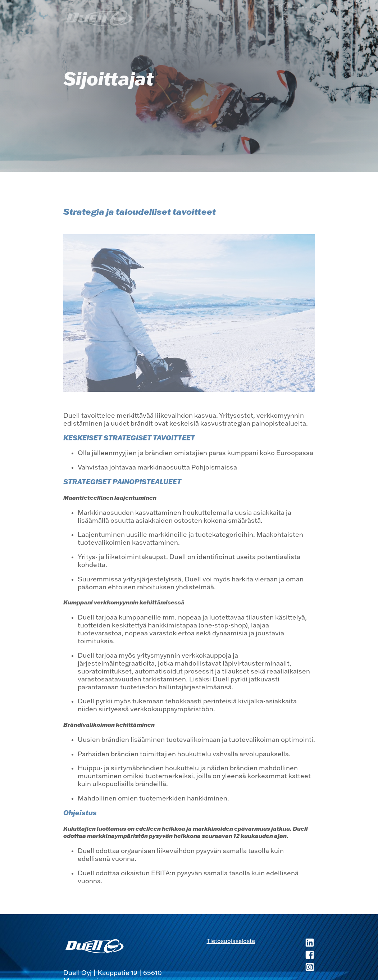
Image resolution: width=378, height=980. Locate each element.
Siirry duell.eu (293, 6)
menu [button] (300, 19)
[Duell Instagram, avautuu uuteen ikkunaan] (285, 968)
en (260, 6)
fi (250, 6)
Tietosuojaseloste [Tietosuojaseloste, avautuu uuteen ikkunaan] (231, 941)
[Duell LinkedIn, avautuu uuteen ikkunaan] (285, 943)
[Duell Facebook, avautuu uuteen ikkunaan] (285, 956)
